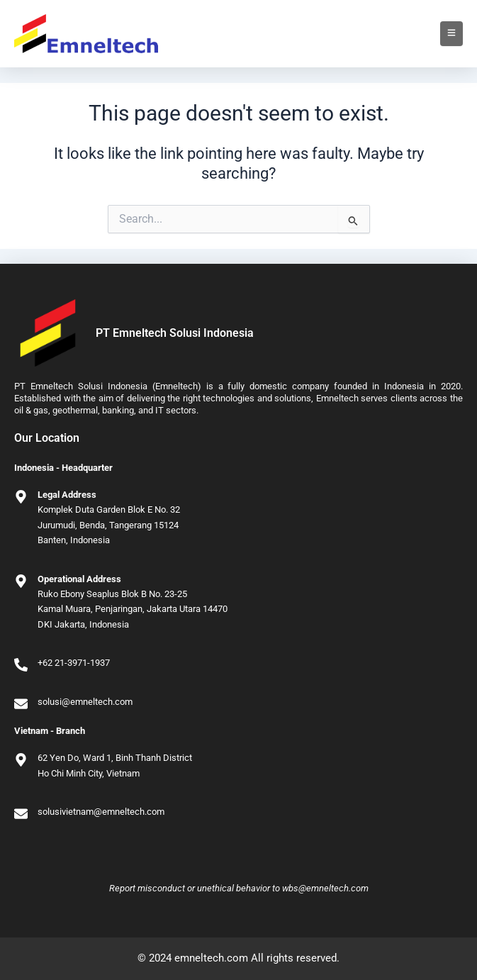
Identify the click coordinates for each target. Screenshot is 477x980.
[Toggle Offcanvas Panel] (451, 34)
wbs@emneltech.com (325, 888)
